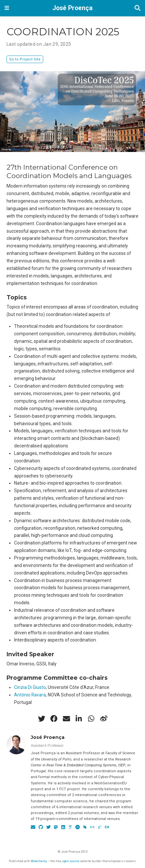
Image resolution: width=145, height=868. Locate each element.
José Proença (72, 8)
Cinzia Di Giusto (30, 687)
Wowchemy (39, 861)
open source (71, 861)
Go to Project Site (25, 59)
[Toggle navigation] (7, 8)
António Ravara (30, 695)
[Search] (137, 8)
